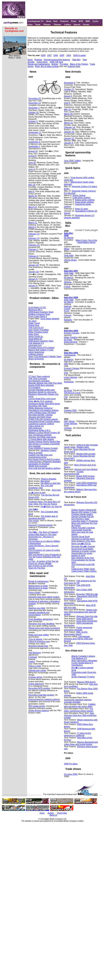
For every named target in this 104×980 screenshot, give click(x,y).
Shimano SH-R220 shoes (40, 417)
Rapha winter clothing (85, 200)
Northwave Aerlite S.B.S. (39, 430)
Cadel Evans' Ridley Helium (84, 571)
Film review (34, 521)
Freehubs (33, 657)
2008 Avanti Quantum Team (41, 341)
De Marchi (69, 238)
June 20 (32, 162)
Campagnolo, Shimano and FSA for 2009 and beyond (78, 639)
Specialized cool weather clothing (43, 410)
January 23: (34, 265)
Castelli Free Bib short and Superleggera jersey (40, 456)
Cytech (67, 286)
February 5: (34, 256)
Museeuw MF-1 (35, 310)
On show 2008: (71, 774)
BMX (88, 21)
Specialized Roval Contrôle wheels (44, 421)
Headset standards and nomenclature (39, 614)
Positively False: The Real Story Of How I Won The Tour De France (44, 503)
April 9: (32, 191)
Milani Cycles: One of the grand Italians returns (86, 241)
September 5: (34, 142)
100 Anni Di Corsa (72, 393)
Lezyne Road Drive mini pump (42, 399)
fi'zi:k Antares (34, 387)
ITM (66, 397)
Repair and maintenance (39, 64)
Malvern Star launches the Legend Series (80, 490)
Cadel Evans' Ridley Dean (83, 569)
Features (64, 21)
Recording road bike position (41, 695)
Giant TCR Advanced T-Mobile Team (45, 356)
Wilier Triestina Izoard (38, 332)
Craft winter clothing (81, 198)
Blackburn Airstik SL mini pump (42, 392)
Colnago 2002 (70, 410)
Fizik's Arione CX (36, 426)
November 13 (34, 103)
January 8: (33, 279)
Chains (32, 661)
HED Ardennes (35, 428)
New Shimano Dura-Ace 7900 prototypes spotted (80, 715)
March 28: (68, 114)
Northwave (69, 382)
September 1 (34, 146)
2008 (43, 55)
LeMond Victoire (36, 354)
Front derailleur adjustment (41, 619)
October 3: (33, 121)
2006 (56, 55)
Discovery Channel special (40, 525)
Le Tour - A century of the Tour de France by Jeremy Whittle (43, 562)
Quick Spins (42, 62)
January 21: (69, 138)
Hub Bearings (35, 653)
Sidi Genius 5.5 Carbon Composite (44, 444)
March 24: (33, 196)
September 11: (35, 132)
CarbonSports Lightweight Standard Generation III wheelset (44, 463)
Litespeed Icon (35, 345)
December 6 (70, 83)
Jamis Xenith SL (36, 336)
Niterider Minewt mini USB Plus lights (45, 383)
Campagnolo (70, 355)
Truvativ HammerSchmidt (74, 473)
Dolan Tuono (34, 323)
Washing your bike (37, 608)
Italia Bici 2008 (68, 234)
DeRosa (68, 282)
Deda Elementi (71, 342)
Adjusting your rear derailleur (41, 624)
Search (77, 25)
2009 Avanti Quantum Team (41, 312)
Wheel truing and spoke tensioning (44, 628)
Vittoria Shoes (70, 260)
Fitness (57, 25)
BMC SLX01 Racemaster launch (76, 633)
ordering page (74, 66)
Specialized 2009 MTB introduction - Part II (81, 597)
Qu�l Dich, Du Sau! (50, 506)
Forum (86, 25)
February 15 (34, 238)
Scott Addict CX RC (37, 307)
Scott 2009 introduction (87, 621)
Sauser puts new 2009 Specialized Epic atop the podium (80, 612)
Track (38, 25)
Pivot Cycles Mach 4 (38, 316)
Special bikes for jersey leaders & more (82, 554)
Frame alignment (36, 684)
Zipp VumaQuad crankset (40, 435)
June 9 (67, 103)
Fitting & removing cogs (39, 641)
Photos (47, 25)
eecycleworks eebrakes (39, 381)
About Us (53, 815)
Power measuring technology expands (78, 629)
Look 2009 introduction (87, 483)
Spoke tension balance (39, 710)
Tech (55, 21)
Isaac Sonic (34, 334)
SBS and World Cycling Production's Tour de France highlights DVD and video (45, 557)
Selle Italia (69, 255)
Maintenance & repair (38, 586)
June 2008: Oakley (72, 161)
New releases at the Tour (83, 558)
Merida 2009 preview (86, 454)
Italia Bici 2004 (71, 353)
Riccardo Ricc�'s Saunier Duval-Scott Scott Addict (83, 548)
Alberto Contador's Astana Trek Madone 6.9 (83, 657)
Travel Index (62, 813)
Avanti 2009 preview (85, 476)
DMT (66, 364)
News (49, 21)
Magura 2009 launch (86, 682)
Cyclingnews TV (36, 21)
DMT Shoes (69, 421)
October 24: (34, 112)
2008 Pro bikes (71, 764)
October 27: (69, 89)
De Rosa (68, 340)
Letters (68, 25)
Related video (83, 447)
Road (74, 21)
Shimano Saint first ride (87, 616)
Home (42, 813)
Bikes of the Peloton (79, 64)
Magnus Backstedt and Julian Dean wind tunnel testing (81, 743)
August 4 (68, 96)
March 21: (33, 207)
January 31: (69, 132)
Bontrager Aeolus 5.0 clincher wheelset (79, 216)
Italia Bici (76, 60)
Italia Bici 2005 (71, 331)
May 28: (32, 185)
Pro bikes (64, 64)
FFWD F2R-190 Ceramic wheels (43, 419)
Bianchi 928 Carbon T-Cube (41, 350)
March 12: (33, 223)
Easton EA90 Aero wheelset (41, 385)
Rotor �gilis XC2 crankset (40, 401)
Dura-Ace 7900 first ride (87, 594)
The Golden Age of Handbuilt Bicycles (43, 517)
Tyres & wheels (35, 639)
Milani (67, 249)
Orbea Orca (34, 325)
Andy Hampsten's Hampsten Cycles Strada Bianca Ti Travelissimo (84, 663)
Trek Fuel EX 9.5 (36, 327)
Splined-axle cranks (37, 670)
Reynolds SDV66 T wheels (40, 415)
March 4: (32, 227)
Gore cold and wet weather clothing (44, 468)
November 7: (34, 108)
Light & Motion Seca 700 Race (42, 412)
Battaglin (68, 320)
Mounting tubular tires (38, 646)
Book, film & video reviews (47, 66)
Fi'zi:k (67, 311)
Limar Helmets (71, 377)
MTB (81, 21)
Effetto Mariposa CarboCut (40, 408)
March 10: (68, 123)
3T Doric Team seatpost (39, 376)
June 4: (32, 169)
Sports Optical (79, 195)
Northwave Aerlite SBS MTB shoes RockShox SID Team (44, 405)
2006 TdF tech (56, 62)
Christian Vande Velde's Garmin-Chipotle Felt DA (82, 515)
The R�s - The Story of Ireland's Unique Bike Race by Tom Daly (43, 533)
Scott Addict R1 (35, 339)
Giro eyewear (34, 446)
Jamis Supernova (36, 352)
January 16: (34, 272)
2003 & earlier (80, 55)
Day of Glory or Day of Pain (41, 566)
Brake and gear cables (39, 635)
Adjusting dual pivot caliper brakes (44, 597)
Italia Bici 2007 (71, 271)
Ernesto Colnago (72, 333)
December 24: (35, 98)
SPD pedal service (37, 706)
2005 (62, 55)
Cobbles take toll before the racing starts (80, 705)
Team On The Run (37, 568)
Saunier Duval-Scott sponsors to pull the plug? (83, 538)
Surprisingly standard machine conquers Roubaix (78, 701)
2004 (69, 55)
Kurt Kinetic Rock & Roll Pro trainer (44, 459)
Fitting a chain (35, 666)
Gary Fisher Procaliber (39, 330)
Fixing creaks (34, 592)
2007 (49, 55)
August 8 (32, 156)
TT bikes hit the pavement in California (77, 734)
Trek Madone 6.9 (36, 343)
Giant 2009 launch (85, 619)
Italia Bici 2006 (71, 297)
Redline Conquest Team (39, 314)
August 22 (33, 151)
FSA (66, 373)
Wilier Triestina (71, 337)
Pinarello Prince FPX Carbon (41, 348)
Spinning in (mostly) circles (84, 551)
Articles (55, 64)
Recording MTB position (39, 688)
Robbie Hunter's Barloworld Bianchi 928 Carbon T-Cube (84, 511)
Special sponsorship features (57, 60)
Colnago (68, 428)
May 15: (68, 109)
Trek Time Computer (38, 379)
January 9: (69, 143)
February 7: (34, 249)
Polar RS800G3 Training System (43, 448)
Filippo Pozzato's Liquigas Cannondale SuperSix (83, 529)
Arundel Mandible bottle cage (42, 390)
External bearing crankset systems (44, 699)
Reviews (38, 60)
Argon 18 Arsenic (36, 359)
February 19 (34, 234)
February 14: (34, 245)
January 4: (33, 286)
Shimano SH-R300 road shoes (42, 437)
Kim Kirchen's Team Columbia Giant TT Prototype (85, 520)
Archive (51, 813)
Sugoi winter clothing (84, 202)
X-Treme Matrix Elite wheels (41, 439)
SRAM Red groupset (38, 466)
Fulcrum (68, 315)
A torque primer (35, 677)
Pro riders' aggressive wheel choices (79, 710)
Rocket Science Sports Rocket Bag (44, 441)
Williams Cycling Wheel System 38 (44, 433)
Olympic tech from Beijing (86, 469)
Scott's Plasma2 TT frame (83, 677)
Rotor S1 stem (81, 209)
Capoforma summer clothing (41, 424)
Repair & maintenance (38, 581)
